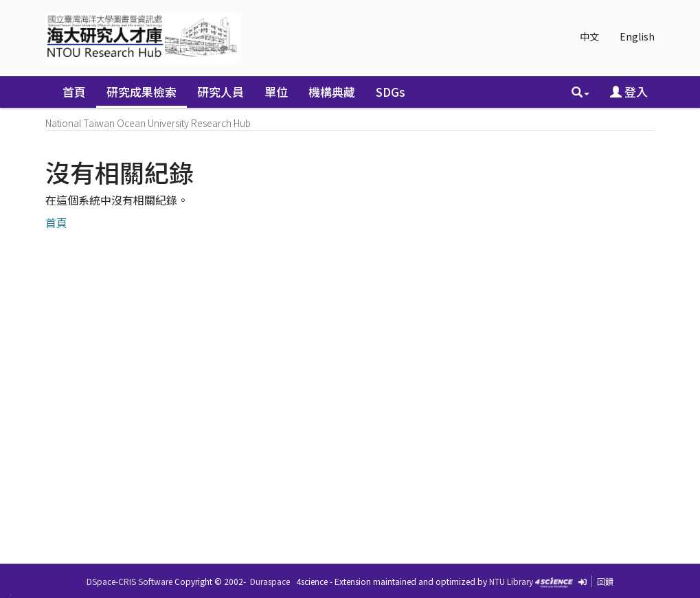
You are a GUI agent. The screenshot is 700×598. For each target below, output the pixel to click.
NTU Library (511, 581)
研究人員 (221, 92)
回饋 (605, 581)
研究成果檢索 (142, 92)
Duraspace (270, 581)
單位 (276, 92)
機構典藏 (332, 92)
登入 (629, 92)
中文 (589, 36)
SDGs (391, 92)
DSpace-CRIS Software (129, 581)
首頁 (74, 92)
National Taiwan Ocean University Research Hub (148, 123)
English (637, 36)
